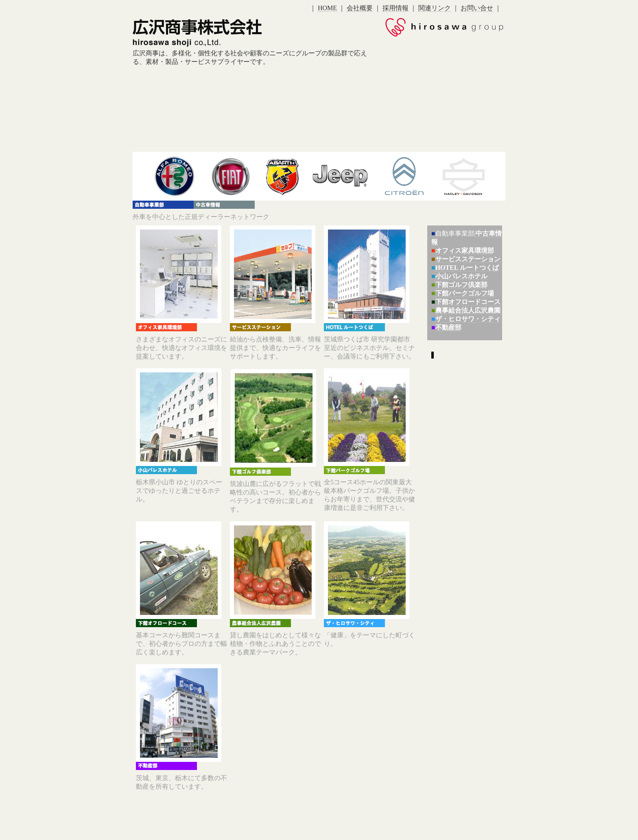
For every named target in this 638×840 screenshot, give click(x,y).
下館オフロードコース (468, 302)
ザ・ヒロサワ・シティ (468, 319)
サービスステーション (468, 259)
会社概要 (360, 8)
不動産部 (448, 327)
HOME (327, 8)
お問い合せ (477, 8)
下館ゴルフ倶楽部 (461, 285)
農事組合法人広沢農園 (468, 310)
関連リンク (435, 8)
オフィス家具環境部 (465, 250)
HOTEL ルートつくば (467, 268)
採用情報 (395, 8)
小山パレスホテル (461, 276)
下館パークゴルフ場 (465, 293)
